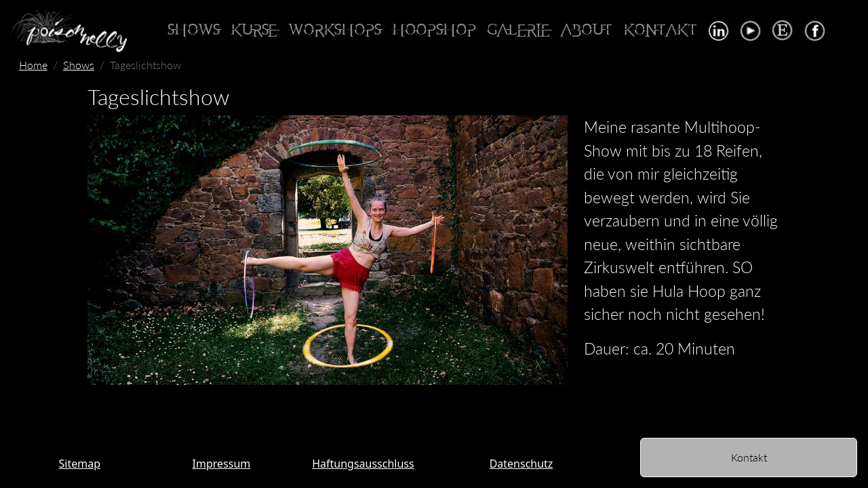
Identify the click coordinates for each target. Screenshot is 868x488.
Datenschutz (521, 464)
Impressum (222, 464)
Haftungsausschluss (363, 464)
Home (33, 65)
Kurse (254, 30)
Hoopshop (434, 30)
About (587, 30)
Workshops (335, 30)
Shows (194, 30)
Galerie (518, 30)
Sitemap (80, 464)
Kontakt (660, 30)
